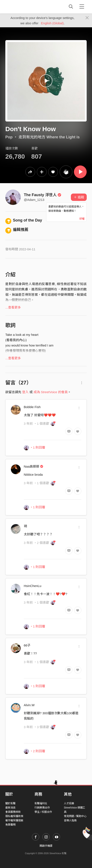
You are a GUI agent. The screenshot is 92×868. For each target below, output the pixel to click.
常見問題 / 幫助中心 (75, 816)
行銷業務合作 (42, 808)
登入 (25, 392)
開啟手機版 (46, 846)
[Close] (87, 18)
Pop (9, 137)
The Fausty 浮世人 (43, 195)
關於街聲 (10, 803)
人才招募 (69, 803)
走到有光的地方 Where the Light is (49, 137)
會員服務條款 (13, 812)
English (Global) (52, 23)
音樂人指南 (70, 820)
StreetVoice (23, 7)
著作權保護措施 (14, 820)
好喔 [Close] (82, 219)
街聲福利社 (41, 803)
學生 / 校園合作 (43, 812)
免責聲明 (10, 825)
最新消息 (10, 808)
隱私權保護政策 (14, 816)
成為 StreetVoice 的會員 (51, 392)
